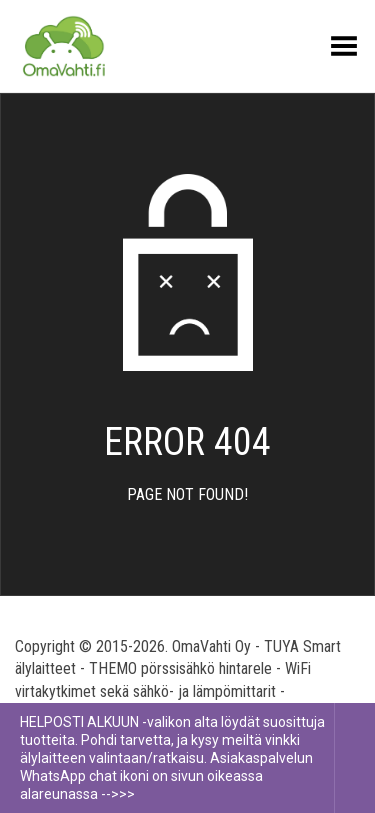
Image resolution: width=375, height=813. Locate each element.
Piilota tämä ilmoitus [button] (354, 758)
